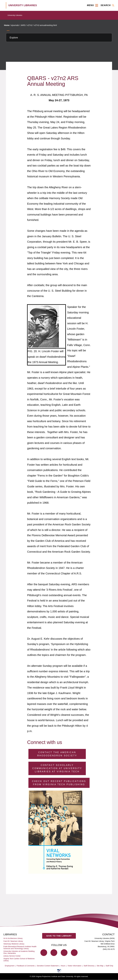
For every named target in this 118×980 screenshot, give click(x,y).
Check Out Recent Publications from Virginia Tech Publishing (59, 783)
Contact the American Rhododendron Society (57, 754)
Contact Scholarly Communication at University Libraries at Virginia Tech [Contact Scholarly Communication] (57, 768)
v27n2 (30, 25)
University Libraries (15, 15)
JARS (23, 25)
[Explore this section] (59, 38)
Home (7, 25)
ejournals (15, 25)
